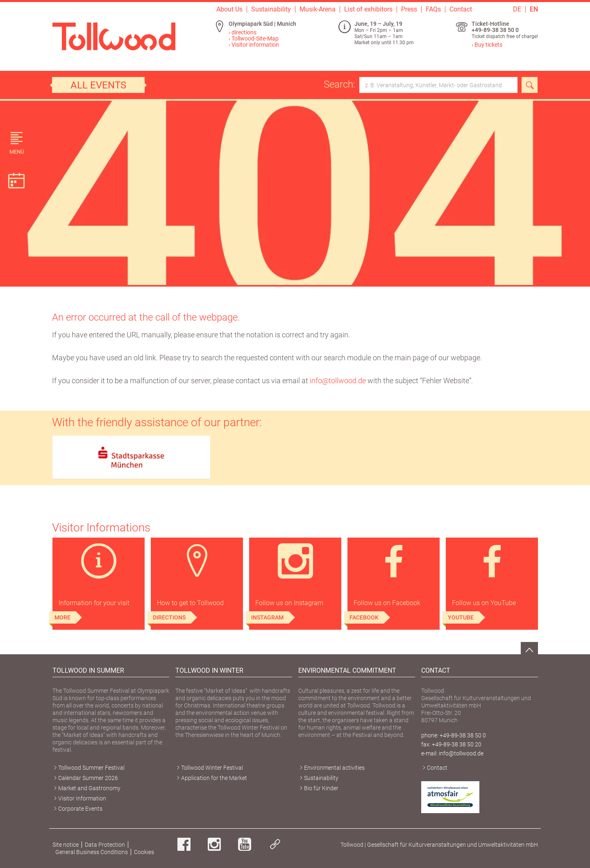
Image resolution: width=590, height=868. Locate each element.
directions (244, 32)
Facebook (364, 617)
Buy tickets (488, 45)
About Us (229, 9)
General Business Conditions (92, 852)
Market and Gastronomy (89, 788)
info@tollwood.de (338, 381)
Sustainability (271, 9)
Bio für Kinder (321, 788)
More (62, 617)
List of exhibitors (368, 9)
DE (517, 9)
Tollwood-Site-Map (255, 38)
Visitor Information (82, 798)
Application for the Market (214, 778)
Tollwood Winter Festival (212, 768)
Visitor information (255, 45)
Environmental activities (334, 768)
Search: (421, 85)
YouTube (461, 617)
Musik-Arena (318, 9)
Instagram (267, 617)
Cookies (144, 852)
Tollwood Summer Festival (91, 768)
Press (409, 9)
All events (98, 85)
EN (534, 9)
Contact (461, 9)
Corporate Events (80, 809)
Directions (169, 617)
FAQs (433, 9)
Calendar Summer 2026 (88, 778)
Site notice (66, 845)
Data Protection (105, 845)
